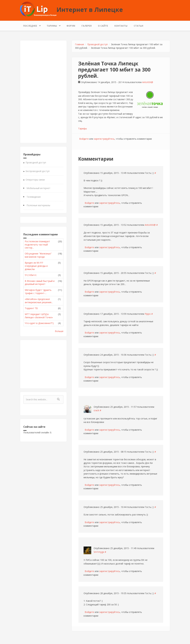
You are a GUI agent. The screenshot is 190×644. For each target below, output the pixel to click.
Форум (71, 26)
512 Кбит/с (31, 275)
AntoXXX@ (148, 82)
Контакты (121, 26)
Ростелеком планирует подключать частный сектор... (37, 245)
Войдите (84, 139)
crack (96, 410)
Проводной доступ (36, 162)
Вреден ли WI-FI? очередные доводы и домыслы (36, 266)
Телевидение (34, 197)
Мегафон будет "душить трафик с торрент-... (38, 292)
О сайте (103, 26)
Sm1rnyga (99, 552)
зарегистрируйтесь (104, 139)
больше (59, 331)
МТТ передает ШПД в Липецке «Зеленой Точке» (39, 316)
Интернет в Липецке (90, 9)
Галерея (87, 26)
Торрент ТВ (31, 308)
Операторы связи (35, 180)
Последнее (31, 25)
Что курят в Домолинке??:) (39, 323)
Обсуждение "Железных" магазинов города (38, 255)
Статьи (138, 26)
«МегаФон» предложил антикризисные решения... (39, 301)
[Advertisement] (43, 92)
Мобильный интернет (38, 188)
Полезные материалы (38, 205)
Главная (79, 44)
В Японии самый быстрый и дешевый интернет (40, 283)
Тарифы (53, 25)
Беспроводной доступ (38, 171)
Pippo (148, 314)
